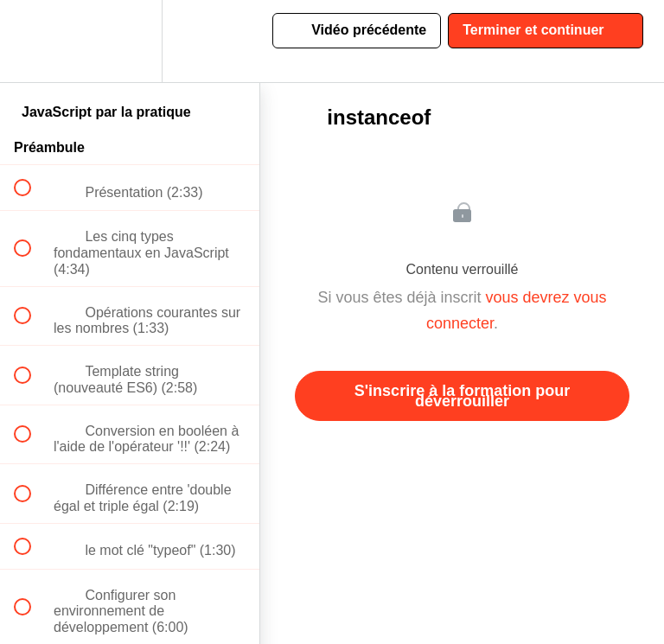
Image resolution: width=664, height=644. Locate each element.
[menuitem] (130, 41)
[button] (32, 41)
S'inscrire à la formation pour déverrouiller (462, 396)
